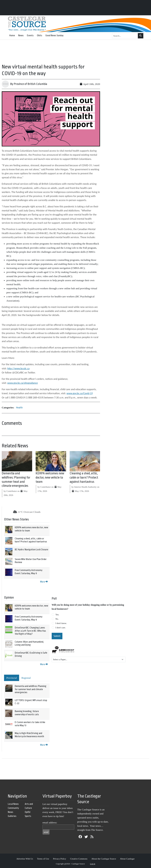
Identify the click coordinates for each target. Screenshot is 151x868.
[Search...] (125, 36)
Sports (28, 816)
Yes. (57, 615)
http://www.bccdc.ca (18, 369)
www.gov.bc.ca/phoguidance (23, 383)
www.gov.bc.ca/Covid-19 (80, 393)
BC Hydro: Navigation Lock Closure (31, 550)
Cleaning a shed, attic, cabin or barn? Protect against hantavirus (84, 478)
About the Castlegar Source (104, 859)
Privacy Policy (60, 859)
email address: (50, 823)
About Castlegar (127, 859)
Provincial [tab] (12, 678)
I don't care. (61, 628)
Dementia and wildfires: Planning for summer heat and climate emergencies (31, 689)
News (21, 35)
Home (12, 35)
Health (19, 408)
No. (57, 619)
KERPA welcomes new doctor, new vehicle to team (50, 478)
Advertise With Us (25, 859)
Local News (13, 804)
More (44, 582)
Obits (40, 35)
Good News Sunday (55, 35)
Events (30, 35)
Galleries (12, 816)
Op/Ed (28, 812)
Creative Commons (79, 859)
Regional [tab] (26, 678)
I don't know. (61, 623)
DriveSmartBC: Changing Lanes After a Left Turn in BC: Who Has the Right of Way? (30, 631)
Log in (93, 864)
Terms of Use (43, 859)
